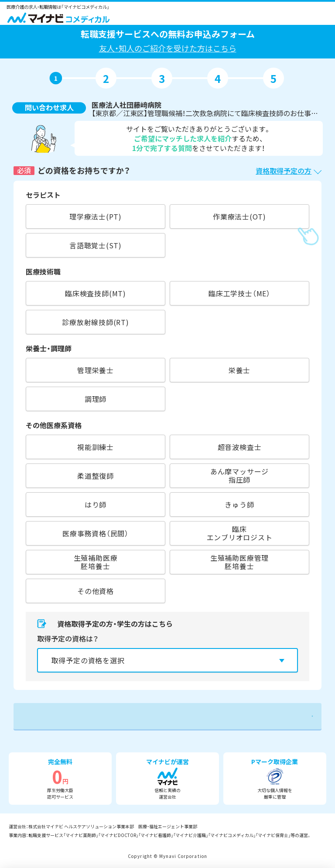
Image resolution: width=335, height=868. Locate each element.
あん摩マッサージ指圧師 (239, 475)
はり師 (96, 504)
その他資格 (96, 591)
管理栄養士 (96, 370)
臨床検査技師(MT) (96, 293)
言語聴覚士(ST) (96, 245)
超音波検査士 (240, 447)
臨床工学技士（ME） (239, 293)
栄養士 (239, 370)
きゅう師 (239, 504)
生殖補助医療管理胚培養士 (239, 562)
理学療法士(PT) (96, 216)
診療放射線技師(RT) (95, 322)
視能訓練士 (96, 447)
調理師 (96, 399)
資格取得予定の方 (284, 171)
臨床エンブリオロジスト (240, 533)
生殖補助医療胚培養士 (96, 562)
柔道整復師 (96, 476)
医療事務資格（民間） (96, 533)
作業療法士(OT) (239, 216)
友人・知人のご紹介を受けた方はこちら (168, 48)
